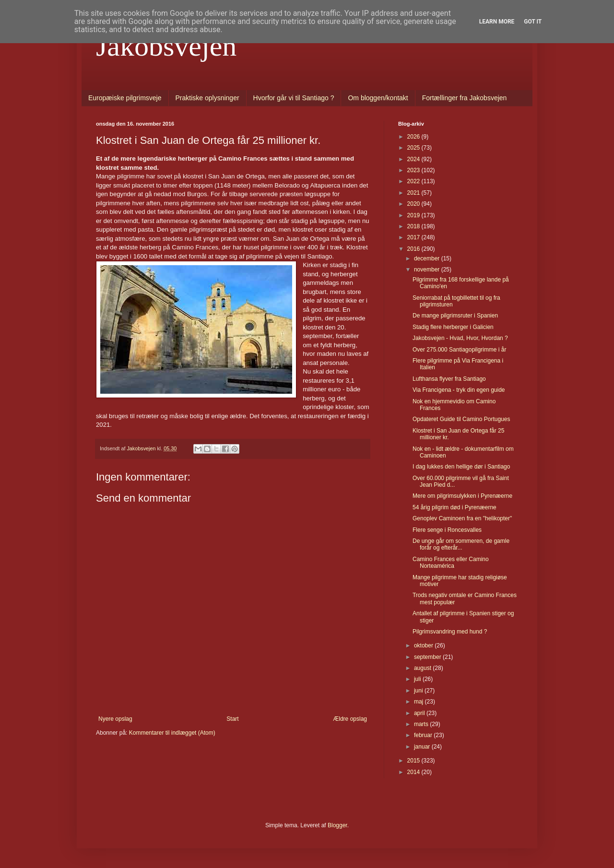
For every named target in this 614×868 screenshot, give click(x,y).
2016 (414, 249)
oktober (424, 645)
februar (424, 735)
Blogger (337, 825)
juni (419, 691)
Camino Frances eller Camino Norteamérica (451, 563)
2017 (414, 237)
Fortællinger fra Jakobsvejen (465, 98)
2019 (414, 215)
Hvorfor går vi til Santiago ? (294, 98)
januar (423, 747)
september (428, 657)
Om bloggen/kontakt (378, 98)
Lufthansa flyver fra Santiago (449, 379)
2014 (414, 772)
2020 (414, 204)
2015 (414, 761)
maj (419, 702)
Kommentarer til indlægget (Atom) (172, 733)
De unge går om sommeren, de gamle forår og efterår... (461, 544)
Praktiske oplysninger (207, 98)
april (420, 713)
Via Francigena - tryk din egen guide (459, 390)
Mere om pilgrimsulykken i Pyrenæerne (462, 496)
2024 (414, 159)
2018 (414, 226)
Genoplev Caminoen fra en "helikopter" (462, 518)
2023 (414, 170)
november (428, 270)
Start (232, 719)
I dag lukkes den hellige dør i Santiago (461, 467)
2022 (414, 181)
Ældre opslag (350, 719)
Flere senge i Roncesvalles (447, 530)
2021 (414, 193)
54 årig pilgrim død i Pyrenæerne (455, 507)
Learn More (497, 22)
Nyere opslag (115, 719)
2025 (414, 148)
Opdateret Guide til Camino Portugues (461, 419)
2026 (414, 137)
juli (418, 679)
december (428, 258)
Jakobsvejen (166, 46)
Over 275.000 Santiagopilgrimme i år (459, 350)
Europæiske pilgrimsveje (125, 98)
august (423, 668)
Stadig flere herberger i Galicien (453, 327)
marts (422, 724)
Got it (533, 22)
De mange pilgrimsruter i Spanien (455, 316)
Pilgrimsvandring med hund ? (450, 632)
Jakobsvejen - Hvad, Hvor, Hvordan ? (460, 338)
